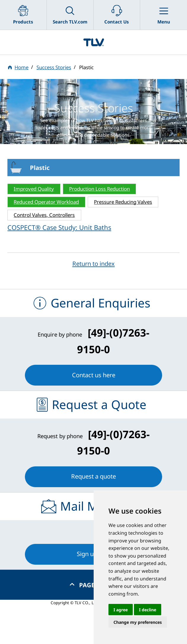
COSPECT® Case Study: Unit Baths (59, 227)
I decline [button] (148, 610)
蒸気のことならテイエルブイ (93, 42)
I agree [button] (121, 610)
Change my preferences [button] (138, 622)
